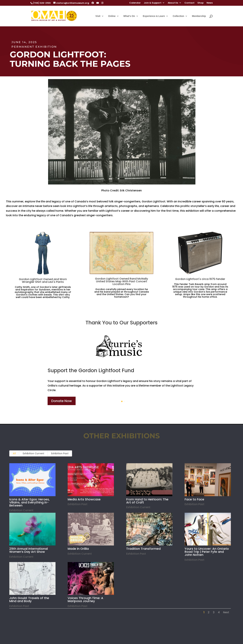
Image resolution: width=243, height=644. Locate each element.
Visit (98, 16)
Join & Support (153, 3)
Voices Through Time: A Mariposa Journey (85, 599)
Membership (199, 16)
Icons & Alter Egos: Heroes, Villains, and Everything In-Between (29, 502)
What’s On (129, 16)
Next (226, 612)
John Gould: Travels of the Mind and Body (29, 599)
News (210, 3)
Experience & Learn (154, 16)
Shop (200, 3)
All (14, 453)
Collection (178, 16)
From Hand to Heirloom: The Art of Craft (147, 501)
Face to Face (194, 499)
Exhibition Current (33, 453)
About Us (173, 3)
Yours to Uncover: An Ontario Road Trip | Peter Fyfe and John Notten (207, 552)
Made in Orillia (78, 549)
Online (112, 16)
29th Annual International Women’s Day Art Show (29, 550)
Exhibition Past (60, 453)
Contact (189, 3)
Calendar (135, 3)
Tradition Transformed (143, 549)
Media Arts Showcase (84, 499)
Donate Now (62, 401)
